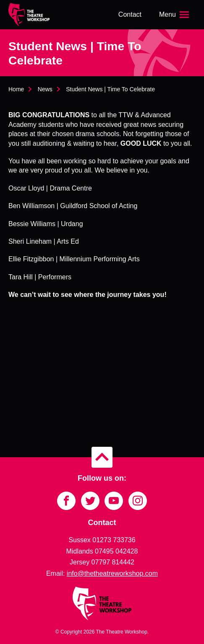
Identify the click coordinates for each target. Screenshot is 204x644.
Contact (130, 14)
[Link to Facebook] (66, 501)
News (45, 89)
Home (16, 89)
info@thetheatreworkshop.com (112, 573)
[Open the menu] (175, 15)
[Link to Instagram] (138, 501)
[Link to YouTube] (114, 501)
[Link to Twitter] (90, 501)
